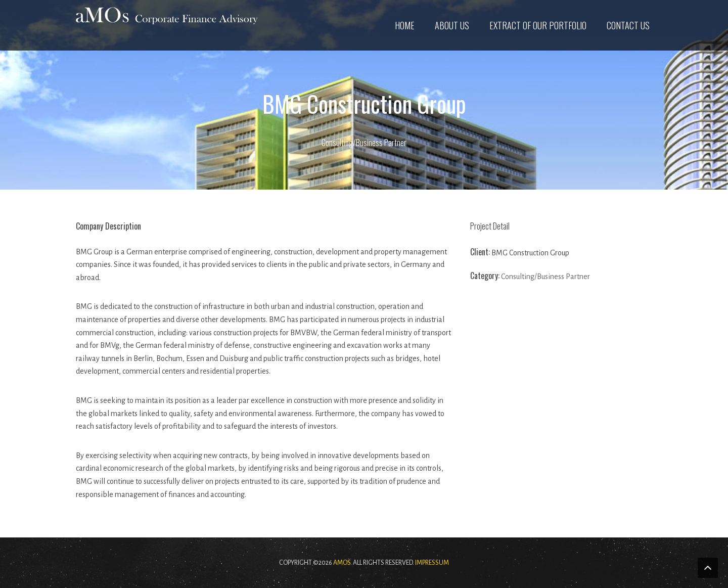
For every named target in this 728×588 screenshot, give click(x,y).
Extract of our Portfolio (538, 25)
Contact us (628, 25)
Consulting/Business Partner (364, 143)
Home (405, 25)
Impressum (432, 563)
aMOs (342, 563)
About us (452, 25)
